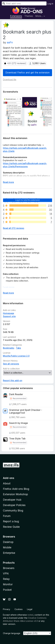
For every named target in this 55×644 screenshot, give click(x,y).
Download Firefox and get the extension (27, 72)
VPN (6, 573)
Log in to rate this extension (28, 200)
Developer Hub (12, 500)
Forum (7, 516)
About (7, 483)
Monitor (8, 584)
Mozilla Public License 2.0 (16, 356)
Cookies (19, 609)
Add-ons (9, 478)
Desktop (8, 542)
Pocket (7, 590)
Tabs (18, 348)
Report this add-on (13, 380)
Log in (50, 4)
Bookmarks (9, 348)
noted (30, 615)
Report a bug (11, 521)
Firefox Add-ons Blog (16, 489)
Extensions (16, 16)
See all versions (11, 364)
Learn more (9, 287)
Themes (29, 16)
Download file (10, 79)
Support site (9, 316)
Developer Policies (14, 505)
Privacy (7, 609)
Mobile (7, 547)
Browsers (9, 568)
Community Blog (13, 510)
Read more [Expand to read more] (8, 182)
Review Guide (11, 527)
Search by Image (18, 423)
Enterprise (9, 553)
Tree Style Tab (17, 439)
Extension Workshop (15, 494)
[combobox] (24, 3)
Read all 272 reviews (14, 228)
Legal (30, 609)
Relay (6, 579)
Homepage (9, 313)
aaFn (10, 42)
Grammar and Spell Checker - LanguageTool (26, 411)
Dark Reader (16, 394)
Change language (12, 633)
